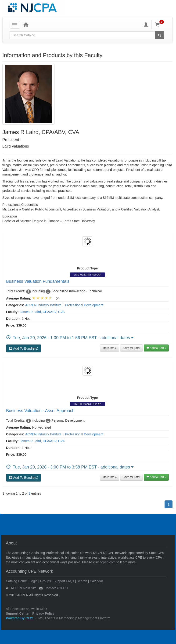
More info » (110, 348)
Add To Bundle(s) (24, 348)
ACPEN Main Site (24, 588)
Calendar (96, 581)
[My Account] (146, 24)
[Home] (26, 24)
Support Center (18, 613)
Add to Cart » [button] (156, 348)
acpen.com (108, 562)
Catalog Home (16, 581)
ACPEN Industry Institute (43, 305)
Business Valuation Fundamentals (38, 281)
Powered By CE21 (20, 618)
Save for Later (131, 348)
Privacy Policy (43, 613)
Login (33, 581)
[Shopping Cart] (160, 24)
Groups (46, 581)
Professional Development (84, 305)
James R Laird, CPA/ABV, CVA (42, 312)
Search (82, 581)
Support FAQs (64, 581)
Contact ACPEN (56, 588)
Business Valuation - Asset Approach (40, 411)
